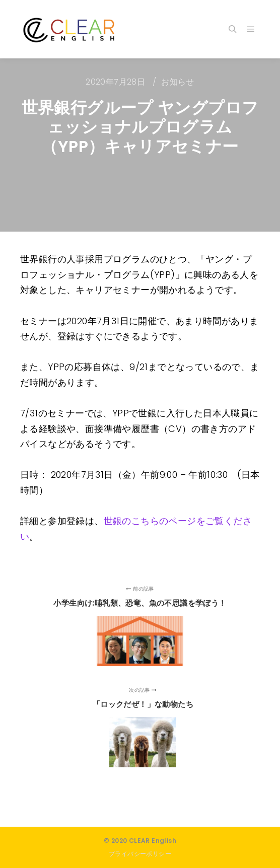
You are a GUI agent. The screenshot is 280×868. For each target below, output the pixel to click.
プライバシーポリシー (140, 854)
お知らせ (178, 82)
